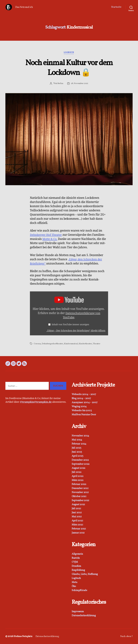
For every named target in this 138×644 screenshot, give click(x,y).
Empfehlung (78, 570)
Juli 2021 (76, 509)
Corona (37, 344)
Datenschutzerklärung (84, 616)
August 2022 (79, 468)
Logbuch (69, 53)
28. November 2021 (80, 84)
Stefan (60, 84)
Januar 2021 (78, 533)
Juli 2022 (77, 472)
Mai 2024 (77, 440)
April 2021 (77, 521)
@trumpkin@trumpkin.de (36, 402)
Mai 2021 (77, 517)
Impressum (78, 612)
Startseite (116, 7)
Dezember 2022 (80, 460)
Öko (74, 586)
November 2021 (80, 492)
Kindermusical (71, 344)
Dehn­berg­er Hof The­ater (46, 235)
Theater (97, 344)
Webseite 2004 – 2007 (84, 394)
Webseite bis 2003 (82, 411)
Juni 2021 (77, 513)
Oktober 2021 (79, 496)
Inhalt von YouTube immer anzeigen (71, 325)
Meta (75, 582)
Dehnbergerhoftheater (53, 344)
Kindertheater (86, 344)
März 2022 (78, 480)
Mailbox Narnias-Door (84, 415)
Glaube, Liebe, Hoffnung (85, 574)
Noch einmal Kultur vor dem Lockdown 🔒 (69, 68)
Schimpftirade (79, 590)
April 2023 (77, 456)
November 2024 (80, 436)
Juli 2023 (76, 448)
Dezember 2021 (80, 488)
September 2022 (81, 464)
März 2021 (77, 525)
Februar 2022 (79, 484)
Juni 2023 (77, 452)
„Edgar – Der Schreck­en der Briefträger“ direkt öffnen (75, 331)
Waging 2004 (79, 407)
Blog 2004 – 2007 (81, 398)
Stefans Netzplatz (23, 636)
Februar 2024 (79, 444)
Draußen (76, 566)
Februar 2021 (79, 529)
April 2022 (77, 476)
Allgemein (77, 554)
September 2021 (80, 501)
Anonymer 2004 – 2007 (85, 403)
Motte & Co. (50, 239)
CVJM (75, 562)
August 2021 (78, 505)
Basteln (76, 558)
